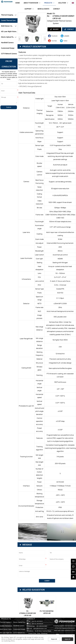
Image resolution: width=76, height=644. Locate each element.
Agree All (68, 639)
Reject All (54, 639)
